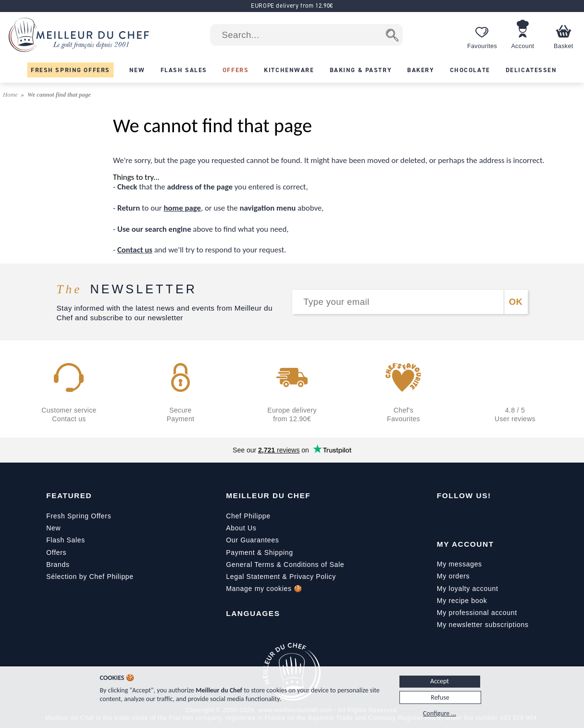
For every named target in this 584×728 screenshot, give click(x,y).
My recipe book (462, 601)
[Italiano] (274, 635)
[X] (505, 518)
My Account (466, 544)
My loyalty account (468, 589)
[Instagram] (485, 518)
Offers (56, 552)
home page (182, 208)
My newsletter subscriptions (483, 625)
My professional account (477, 613)
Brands (58, 565)
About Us (241, 528)
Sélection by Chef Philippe (90, 577)
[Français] (234, 635)
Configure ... (440, 713)
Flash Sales (66, 540)
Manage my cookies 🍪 (264, 589)
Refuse (440, 697)
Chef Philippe (248, 516)
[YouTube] (465, 518)
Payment (240, 552)
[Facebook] (445, 518)
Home (11, 95)
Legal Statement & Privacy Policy (281, 577)
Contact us (135, 250)
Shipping (279, 552)
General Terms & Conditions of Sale (285, 565)
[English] (254, 635)
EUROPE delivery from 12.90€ (292, 6)
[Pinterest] (525, 518)
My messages (460, 564)
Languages (253, 613)
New (53, 528)
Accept (440, 681)
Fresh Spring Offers (79, 516)
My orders (454, 576)
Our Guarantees (252, 540)
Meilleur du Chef (268, 496)
